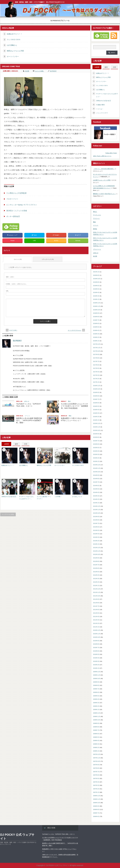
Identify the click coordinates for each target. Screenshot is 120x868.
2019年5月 (96, 289)
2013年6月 (96, 527)
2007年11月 (97, 758)
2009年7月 (96, 689)
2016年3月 (96, 413)
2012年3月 (96, 579)
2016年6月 (96, 403)
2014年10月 (97, 472)
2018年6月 (96, 323)
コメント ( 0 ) (18, 259)
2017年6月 (96, 365)
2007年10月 (97, 761)
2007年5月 (96, 778)
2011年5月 (96, 613)
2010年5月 (96, 654)
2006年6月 (96, 816)
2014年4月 (96, 492)
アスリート (96, 218)
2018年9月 (96, 313)
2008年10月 (97, 720)
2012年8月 (96, 561)
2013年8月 (96, 520)
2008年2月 (96, 747)
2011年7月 (96, 606)
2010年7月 (96, 648)
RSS (56, 241)
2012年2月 (96, 582)
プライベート (97, 249)
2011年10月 (97, 596)
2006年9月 (96, 806)
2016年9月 (96, 392)
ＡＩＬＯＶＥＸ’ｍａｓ (75, 330)
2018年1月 (96, 341)
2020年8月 (96, 275)
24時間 (6, 444)
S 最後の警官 (100, 105)
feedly (78, 241)
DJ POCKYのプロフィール (60, 21)
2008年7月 (96, 730)
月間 (25, 444)
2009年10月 (97, 679)
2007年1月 (96, 792)
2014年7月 (96, 482)
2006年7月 (96, 813)
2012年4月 (96, 575)
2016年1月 (96, 420)
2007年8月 (96, 768)
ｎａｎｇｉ (100, 109)
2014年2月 (96, 499)
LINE (34, 241)
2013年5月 (96, 530)
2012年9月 (96, 558)
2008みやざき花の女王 (9, 497)
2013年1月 (96, 544)
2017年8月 (96, 358)
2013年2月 (96, 541)
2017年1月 (96, 382)
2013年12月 (97, 506)
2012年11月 (97, 551)
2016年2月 (96, 417)
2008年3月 (96, 744)
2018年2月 (96, 337)
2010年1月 (96, 668)
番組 (69, 401)
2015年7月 (96, 441)
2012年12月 (97, 548)
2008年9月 (96, 723)
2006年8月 (96, 809)
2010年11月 (97, 634)
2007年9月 (96, 765)
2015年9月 (96, 434)
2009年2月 (96, 706)
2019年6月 (96, 286)
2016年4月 (96, 410)
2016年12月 (97, 386)
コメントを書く (39, 71)
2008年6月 (96, 734)
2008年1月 (96, 751)
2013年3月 (96, 537)
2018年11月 (97, 306)
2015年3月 (96, 454)
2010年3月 (96, 661)
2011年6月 (96, 610)
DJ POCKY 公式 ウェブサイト (17, 837)
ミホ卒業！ (58, 497)
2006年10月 (97, 803)
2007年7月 (96, 772)
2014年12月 (97, 465)
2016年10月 (97, 389)
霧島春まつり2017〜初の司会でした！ (104, 194)
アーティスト (97, 215)
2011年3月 (96, 620)
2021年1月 (96, 272)
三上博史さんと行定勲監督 (16, 193)
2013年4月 (96, 534)
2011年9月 (96, 599)
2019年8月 (96, 282)
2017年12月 (97, 344)
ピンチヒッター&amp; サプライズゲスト (22, 205)
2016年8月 (96, 396)
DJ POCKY (53, 71)
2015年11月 (97, 427)
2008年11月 (97, 716)
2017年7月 (96, 361)
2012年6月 (96, 568)
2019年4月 (96, 292)
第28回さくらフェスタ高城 (17, 211)
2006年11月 (97, 799)
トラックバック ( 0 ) (48, 259)
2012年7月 (96, 565)
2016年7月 (96, 399)
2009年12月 (97, 672)
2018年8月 (96, 317)
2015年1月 (96, 461)
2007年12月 (97, 754)
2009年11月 (97, 675)
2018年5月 (96, 327)
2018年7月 (96, 320)
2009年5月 (96, 696)
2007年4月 (96, 782)
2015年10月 (97, 430)
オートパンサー (13, 56)
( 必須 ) (10, 277)
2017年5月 (96, 368)
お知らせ (27, 401)
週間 (16, 444)
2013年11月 (97, 510)
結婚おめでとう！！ (15, 34)
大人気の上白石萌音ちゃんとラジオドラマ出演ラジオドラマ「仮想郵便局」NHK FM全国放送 (74, 406)
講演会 (95, 229)
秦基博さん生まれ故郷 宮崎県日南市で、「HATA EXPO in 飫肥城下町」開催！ (29, 420)
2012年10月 (97, 554)
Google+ (56, 235)
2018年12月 (97, 303)
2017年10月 (97, 351)
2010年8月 (96, 644)
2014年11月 (97, 468)
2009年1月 (96, 710)
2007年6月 (96, 775)
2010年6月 (96, 651)
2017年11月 (97, 348)
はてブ (78, 235)
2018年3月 (96, 334)
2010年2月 (96, 665)
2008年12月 (97, 713)
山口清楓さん (12, 45)
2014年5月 (96, 489)
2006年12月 (97, 796)
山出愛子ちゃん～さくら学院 (102, 180)
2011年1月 (96, 627)
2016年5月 (96, 406)
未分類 (27, 71)
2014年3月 (96, 496)
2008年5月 (96, 737)
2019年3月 (96, 296)
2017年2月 (96, 379)
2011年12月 (97, 589)
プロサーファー (12, 199)
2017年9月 (96, 354)
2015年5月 (96, 448)
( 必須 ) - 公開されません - (16, 284)
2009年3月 (96, 703)
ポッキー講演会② (13, 216)
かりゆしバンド (77, 497)
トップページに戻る (8, 514)
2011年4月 (96, 617)
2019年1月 (96, 299)
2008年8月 (96, 727)
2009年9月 (96, 682)
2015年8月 (96, 437)
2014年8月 (96, 479)
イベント (27, 416)
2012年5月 (96, 572)
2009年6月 (96, 692)
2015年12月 (97, 423)
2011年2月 (96, 623)
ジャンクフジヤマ (102, 113)
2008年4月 (96, 741)
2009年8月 (96, 685)
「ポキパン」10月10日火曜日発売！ (104, 169)
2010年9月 (96, 641)
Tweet (34, 235)
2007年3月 (96, 785)
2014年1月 (96, 503)
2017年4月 (96, 372)
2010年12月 (97, 630)
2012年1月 (96, 586)
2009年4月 (96, 699)
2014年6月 (96, 486)
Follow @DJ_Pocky (111, 153)
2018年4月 (96, 330)
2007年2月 (96, 789)
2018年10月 (97, 310)
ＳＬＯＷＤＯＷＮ (14, 40)
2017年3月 (96, 375)
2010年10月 (97, 637)
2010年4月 (96, 658)
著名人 (95, 212)
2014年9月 (96, 475)
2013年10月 (97, 513)
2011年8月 (96, 603)
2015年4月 (96, 451)
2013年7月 (96, 523)
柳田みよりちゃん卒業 (15, 51)
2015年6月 (96, 444)
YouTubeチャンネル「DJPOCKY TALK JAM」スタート (58, 834)
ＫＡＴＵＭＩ (13, 330)
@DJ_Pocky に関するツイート (102, 156)
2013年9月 (96, 517)
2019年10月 (97, 279)
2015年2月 (96, 458)
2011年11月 (97, 592)
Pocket (13, 241)
